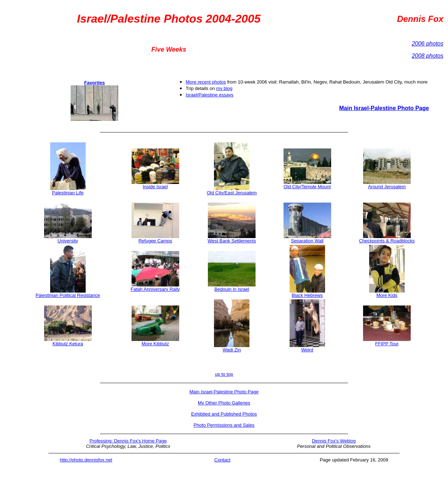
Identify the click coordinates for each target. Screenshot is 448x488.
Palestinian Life (68, 193)
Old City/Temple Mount (307, 184)
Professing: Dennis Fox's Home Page (128, 441)
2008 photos (428, 56)
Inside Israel (155, 187)
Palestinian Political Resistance (68, 295)
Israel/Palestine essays (209, 95)
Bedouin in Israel (232, 289)
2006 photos (428, 44)
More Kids (387, 295)
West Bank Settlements (232, 239)
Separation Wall (307, 239)
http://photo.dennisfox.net (86, 460)
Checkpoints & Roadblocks (387, 241)
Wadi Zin (232, 350)
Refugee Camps (155, 241)
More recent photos (206, 82)
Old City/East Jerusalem (232, 191)
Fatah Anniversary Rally (155, 287)
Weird (307, 350)
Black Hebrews (307, 295)
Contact (222, 460)
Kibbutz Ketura (68, 344)
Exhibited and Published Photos (224, 414)
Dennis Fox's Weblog (334, 441)
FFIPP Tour (387, 344)
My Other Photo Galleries (224, 403)
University (68, 241)
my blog (224, 88)
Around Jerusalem (387, 187)
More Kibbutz (155, 344)
